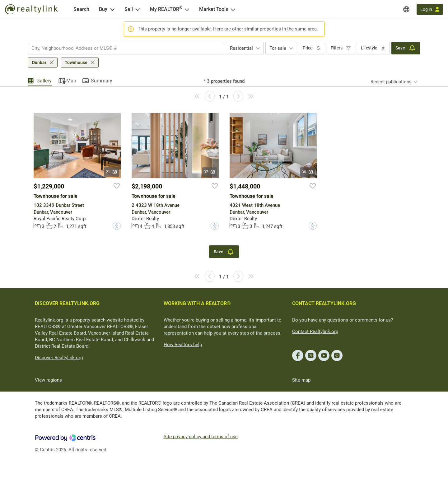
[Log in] (430, 9)
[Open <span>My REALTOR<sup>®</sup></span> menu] (187, 9)
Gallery (44, 81)
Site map (301, 380)
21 (112, 172)
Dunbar (39, 63)
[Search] (81, 9)
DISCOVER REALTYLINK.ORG (67, 303)
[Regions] (406, 9)
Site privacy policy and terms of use (201, 437)
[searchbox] (122, 48)
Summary (102, 81)
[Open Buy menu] (112, 9)
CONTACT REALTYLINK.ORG (324, 303)
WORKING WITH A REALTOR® (197, 303)
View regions (48, 380)
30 (308, 172)
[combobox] (126, 48)
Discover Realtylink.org (59, 358)
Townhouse (76, 63)
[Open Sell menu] (138, 9)
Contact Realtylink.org (315, 332)
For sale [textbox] (278, 48)
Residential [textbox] (241, 48)
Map (71, 81)
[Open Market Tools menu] (233, 9)
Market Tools (214, 9)
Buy (103, 9)
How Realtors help (183, 345)
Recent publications (391, 82)
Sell (129, 9)
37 (210, 172)
